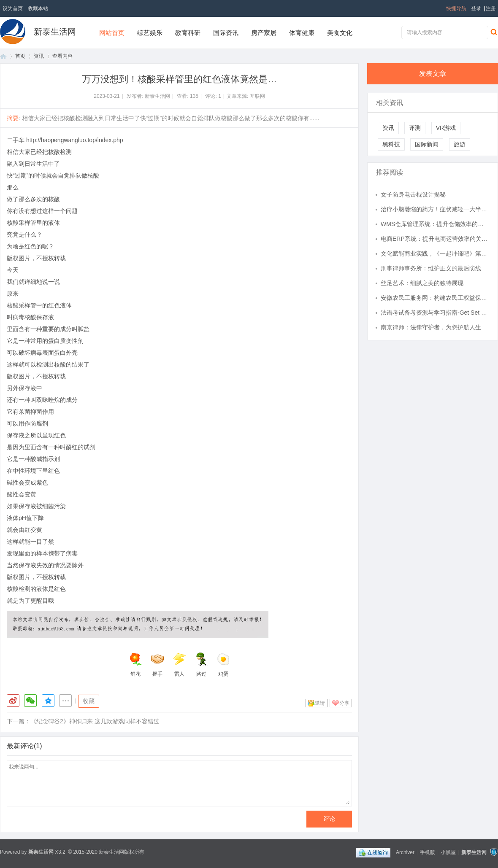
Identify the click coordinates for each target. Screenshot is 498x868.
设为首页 (13, 8)
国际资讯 (226, 33)
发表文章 (433, 74)
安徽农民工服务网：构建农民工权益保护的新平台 (435, 298)
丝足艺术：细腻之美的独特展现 (422, 283)
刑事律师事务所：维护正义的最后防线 (431, 268)
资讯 (39, 56)
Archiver (405, 852)
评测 (415, 128)
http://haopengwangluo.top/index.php (75, 140)
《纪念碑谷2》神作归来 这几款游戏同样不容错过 (95, 721)
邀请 (320, 703)
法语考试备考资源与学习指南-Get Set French (435, 313)
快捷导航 (456, 8)
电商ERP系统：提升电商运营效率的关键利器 (435, 239)
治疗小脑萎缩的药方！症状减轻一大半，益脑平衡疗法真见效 (435, 209)
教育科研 (188, 33)
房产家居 (264, 33)
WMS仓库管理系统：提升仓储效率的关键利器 (435, 224)
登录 (476, 8)
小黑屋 (448, 852)
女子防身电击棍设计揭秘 (413, 194)
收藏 (89, 701)
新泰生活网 (55, 32)
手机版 (428, 852)
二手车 (16, 140)
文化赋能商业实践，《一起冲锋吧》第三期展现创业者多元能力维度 (435, 253)
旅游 (460, 144)
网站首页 (112, 33)
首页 (3, 56)
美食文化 (340, 33)
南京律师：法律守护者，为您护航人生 (431, 327)
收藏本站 (38, 8)
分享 (344, 703)
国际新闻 (427, 144)
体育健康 (302, 33)
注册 (491, 8)
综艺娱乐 (150, 33)
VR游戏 (446, 128)
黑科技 (391, 144)
